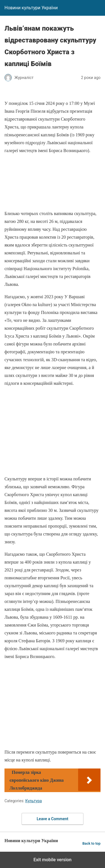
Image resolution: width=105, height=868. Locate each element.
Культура (33, 801)
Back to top (91, 843)
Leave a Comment (53, 819)
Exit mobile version (52, 860)
